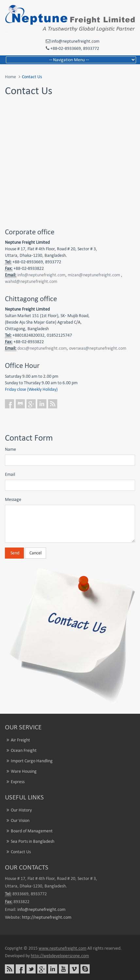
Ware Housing (24, 771)
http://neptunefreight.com (47, 917)
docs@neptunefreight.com (42, 348)
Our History (21, 810)
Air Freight (20, 740)
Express (18, 782)
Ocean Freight (24, 750)
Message (13, 499)
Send (14, 553)
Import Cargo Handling (32, 761)
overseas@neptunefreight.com (98, 348)
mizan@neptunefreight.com (94, 275)
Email (10, 474)
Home (10, 77)
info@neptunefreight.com (41, 275)
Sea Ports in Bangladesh (33, 841)
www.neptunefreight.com (62, 948)
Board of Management (32, 831)
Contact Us (21, 852)
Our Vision (20, 820)
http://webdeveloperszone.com (60, 956)
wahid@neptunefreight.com (31, 281)
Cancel (35, 553)
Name (10, 449)
